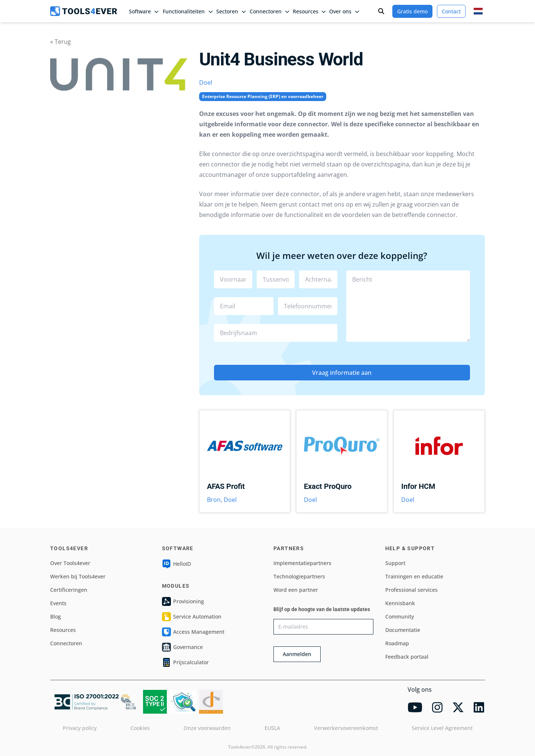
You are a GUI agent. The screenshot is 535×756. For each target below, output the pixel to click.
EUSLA (272, 728)
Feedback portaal (407, 657)
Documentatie (403, 630)
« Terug (61, 42)
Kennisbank (400, 603)
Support (395, 563)
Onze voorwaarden (207, 728)
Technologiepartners (299, 576)
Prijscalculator (185, 662)
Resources (63, 630)
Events (58, 603)
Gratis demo (412, 11)
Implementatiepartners (302, 563)
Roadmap (397, 643)
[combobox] (276, 333)
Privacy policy (80, 728)
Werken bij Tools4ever (78, 576)
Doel (206, 82)
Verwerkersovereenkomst (346, 728)
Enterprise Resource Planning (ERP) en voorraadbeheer (263, 96)
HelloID (176, 564)
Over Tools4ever (70, 563)
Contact (451, 11)
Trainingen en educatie (414, 576)
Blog (56, 617)
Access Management (193, 632)
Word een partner (296, 590)
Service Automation (192, 617)
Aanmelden (297, 654)
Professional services (411, 590)
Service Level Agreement (442, 728)
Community (400, 617)
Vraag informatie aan (342, 373)
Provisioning (183, 601)
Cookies (140, 728)
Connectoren (66, 643)
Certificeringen (69, 590)
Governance (182, 647)
